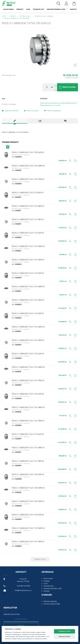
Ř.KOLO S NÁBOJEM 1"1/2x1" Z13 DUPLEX (28, 273)
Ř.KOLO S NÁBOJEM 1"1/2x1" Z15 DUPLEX (28, 354)
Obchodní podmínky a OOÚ (53, 589)
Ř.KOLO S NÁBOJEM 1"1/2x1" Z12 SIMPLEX (28, 246)
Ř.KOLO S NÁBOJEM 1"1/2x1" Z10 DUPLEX (28, 152)
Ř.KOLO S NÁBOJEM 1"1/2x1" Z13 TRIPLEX (28, 300)
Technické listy (39, 9)
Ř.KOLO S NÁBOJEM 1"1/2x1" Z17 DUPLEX (28, 434)
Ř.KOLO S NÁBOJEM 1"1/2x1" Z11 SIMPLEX (28, 206)
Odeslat (21, 626)
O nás (28, 9)
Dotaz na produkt (31, 111)
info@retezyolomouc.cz (23, 590)
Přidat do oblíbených (53, 111)
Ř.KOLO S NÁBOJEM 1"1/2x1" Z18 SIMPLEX (28, 488)
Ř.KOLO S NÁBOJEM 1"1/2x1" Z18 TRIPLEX (28, 501)
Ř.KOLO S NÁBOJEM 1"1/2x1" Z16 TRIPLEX (28, 421)
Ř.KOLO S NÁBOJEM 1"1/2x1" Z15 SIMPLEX (28, 367)
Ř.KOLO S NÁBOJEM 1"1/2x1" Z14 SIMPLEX (28, 327)
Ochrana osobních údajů (52, 604)
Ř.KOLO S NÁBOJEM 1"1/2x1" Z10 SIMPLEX (28, 166)
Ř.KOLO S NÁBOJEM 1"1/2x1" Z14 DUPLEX (28, 313)
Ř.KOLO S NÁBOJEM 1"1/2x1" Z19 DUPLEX (28, 515)
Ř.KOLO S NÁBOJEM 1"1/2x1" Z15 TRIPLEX (28, 381)
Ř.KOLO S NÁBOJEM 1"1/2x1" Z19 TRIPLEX (28, 542)
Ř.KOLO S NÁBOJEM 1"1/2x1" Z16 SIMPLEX (28, 407)
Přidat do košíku (67, 87)
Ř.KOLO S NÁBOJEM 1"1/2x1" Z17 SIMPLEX (28, 448)
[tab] (15, 121)
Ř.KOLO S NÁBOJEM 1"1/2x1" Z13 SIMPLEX (28, 287)
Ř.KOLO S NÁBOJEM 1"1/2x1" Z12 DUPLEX (28, 233)
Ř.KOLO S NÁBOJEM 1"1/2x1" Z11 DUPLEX (28, 193)
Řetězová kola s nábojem (44, 16)
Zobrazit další (40, 559)
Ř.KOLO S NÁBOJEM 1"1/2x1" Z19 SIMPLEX (28, 528)
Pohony (13, 16)
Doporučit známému (10, 111)
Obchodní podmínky (50, 601)
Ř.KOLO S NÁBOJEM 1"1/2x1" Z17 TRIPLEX (28, 461)
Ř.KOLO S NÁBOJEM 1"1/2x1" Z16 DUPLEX (28, 394)
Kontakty (73, 9)
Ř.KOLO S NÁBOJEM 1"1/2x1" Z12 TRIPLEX (28, 260)
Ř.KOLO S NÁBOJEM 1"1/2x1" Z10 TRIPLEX (28, 179)
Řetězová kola (25, 16)
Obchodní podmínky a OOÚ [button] (57, 9)
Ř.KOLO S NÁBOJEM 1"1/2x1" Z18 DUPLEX (28, 475)
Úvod (4, 16)
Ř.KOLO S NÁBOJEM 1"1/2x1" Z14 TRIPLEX (28, 340)
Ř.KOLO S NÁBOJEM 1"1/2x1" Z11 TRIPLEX (28, 220)
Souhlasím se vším (65, 631)
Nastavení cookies (64, 637)
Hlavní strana (8, 9)
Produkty (20, 9)
